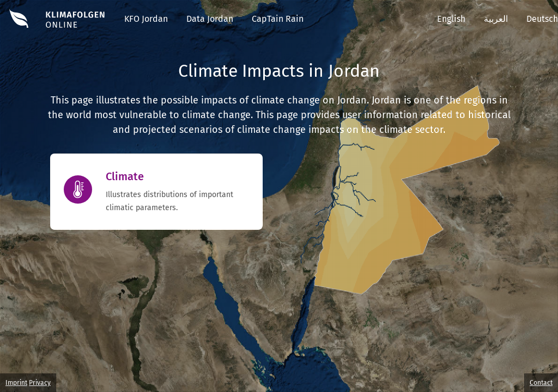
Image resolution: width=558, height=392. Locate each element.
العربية (496, 19)
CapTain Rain (278, 19)
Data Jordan (210, 19)
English (451, 19)
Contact (541, 383)
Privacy (40, 383)
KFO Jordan (146, 19)
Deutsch (542, 19)
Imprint (16, 383)
